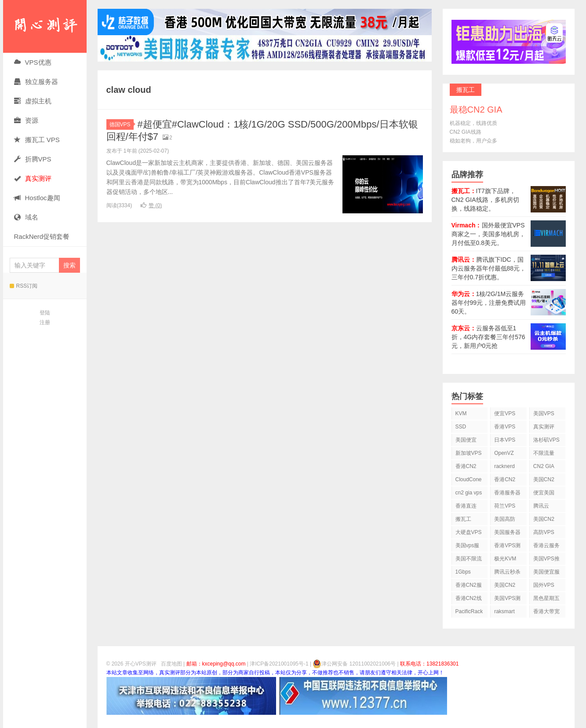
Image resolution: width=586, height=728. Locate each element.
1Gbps (463, 572)
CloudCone (469, 479)
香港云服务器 (546, 547)
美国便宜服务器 (546, 573)
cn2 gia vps (469, 493)
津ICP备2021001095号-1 (279, 664)
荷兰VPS (505, 506)
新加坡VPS (469, 453)
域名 (26, 217)
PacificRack (469, 611)
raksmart (504, 611)
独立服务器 (36, 82)
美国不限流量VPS (469, 560)
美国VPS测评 (507, 600)
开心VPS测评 (45, 26)
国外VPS (544, 585)
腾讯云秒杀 (507, 572)
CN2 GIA (544, 466)
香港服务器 (507, 493)
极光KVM (505, 559)
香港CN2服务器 (469, 587)
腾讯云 (541, 506)
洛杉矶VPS (546, 440)
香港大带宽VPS (546, 613)
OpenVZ (504, 453)
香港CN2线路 (469, 600)
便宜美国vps (544, 494)
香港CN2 (505, 479)
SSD (461, 427)
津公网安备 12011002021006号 (354, 664)
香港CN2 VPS (466, 468)
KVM (461, 413)
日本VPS (505, 440)
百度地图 (171, 664)
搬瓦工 (463, 519)
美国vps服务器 (468, 547)
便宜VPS (505, 413)
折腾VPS (33, 159)
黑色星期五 (546, 598)
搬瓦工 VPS (37, 140)
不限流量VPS (544, 455)
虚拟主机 (33, 101)
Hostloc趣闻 (37, 198)
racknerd (504, 466)
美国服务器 (507, 532)
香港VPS (505, 427)
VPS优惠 (33, 62)
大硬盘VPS (469, 532)
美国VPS (544, 413)
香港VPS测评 (507, 547)
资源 (26, 120)
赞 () (151, 205)
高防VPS (544, 532)
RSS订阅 (24, 286)
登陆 (45, 313)
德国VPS (122, 124)
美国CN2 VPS (544, 521)
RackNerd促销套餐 (42, 236)
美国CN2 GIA (505, 587)
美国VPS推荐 (546, 560)
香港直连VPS (466, 507)
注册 (45, 322)
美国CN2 (544, 479)
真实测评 (544, 427)
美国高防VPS (505, 521)
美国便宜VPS (466, 441)
